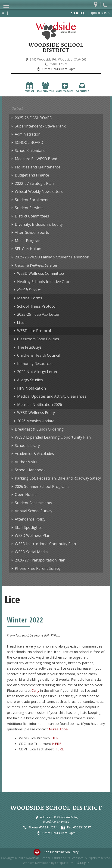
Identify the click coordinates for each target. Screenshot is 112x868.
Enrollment (82, 88)
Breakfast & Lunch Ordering (39, 429)
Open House (26, 495)
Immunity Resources (35, 364)
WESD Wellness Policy (36, 413)
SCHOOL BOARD (29, 142)
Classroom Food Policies (38, 339)
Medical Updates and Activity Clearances (52, 396)
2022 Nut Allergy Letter (37, 372)
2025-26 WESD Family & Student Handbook (52, 257)
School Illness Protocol (37, 306)
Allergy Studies (30, 380)
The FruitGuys (29, 347)
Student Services (29, 208)
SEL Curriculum (28, 249)
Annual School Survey (34, 511)
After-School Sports (32, 232)
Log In (85, 863)
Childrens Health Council (38, 355)
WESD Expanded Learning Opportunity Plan (53, 437)
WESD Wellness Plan (33, 535)
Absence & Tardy (65, 88)
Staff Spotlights (28, 527)
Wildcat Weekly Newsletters (39, 191)
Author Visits (26, 462)
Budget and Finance (32, 175)
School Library (27, 446)
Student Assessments (33, 503)
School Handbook (30, 470)
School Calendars (30, 150)
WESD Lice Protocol (34, 331)
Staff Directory (45, 88)
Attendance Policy (30, 519)
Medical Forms (30, 298)
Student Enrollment (32, 200)
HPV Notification (31, 388)
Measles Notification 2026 (40, 405)
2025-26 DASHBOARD (34, 118)
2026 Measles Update (36, 421)
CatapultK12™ (64, 863)
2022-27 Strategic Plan (34, 183)
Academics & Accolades (34, 454)
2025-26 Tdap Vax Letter (38, 314)
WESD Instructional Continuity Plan (45, 544)
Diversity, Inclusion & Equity (39, 224)
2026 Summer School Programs (42, 486)
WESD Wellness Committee (40, 273)
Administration (28, 134)
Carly (35, 690)
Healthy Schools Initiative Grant (44, 282)
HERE (56, 738)
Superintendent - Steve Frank (40, 126)
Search (78, 13)
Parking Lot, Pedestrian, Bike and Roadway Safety (58, 478)
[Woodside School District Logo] (56, 31)
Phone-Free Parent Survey (38, 568)
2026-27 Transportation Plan (40, 560)
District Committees (32, 216)
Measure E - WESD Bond (36, 159)
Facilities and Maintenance (38, 167)
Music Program (28, 241)
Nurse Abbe (58, 729)
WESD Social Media (31, 552)
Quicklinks (101, 13)
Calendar (30, 88)
